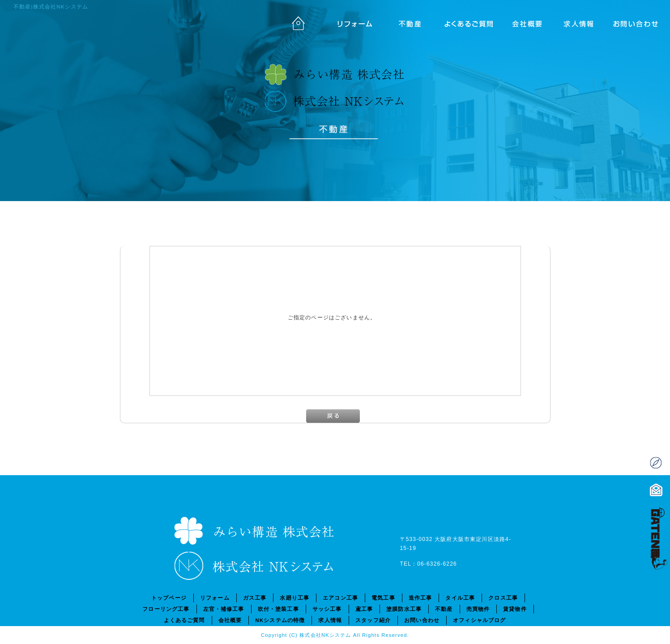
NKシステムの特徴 (280, 620)
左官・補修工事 (224, 609)
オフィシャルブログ (479, 620)
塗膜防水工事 (404, 609)
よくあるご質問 (466, 22)
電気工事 (383, 598)
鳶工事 (364, 609)
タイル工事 (460, 598)
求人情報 (583, 22)
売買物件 (478, 609)
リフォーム (350, 22)
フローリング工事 (166, 609)
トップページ (292, 22)
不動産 (408, 22)
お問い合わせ (641, 22)
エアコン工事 (340, 598)
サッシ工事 (327, 609)
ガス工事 (255, 598)
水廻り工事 (294, 598)
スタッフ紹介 (373, 620)
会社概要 (525, 22)
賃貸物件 (515, 609)
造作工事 (420, 598)
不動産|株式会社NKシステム (51, 6)
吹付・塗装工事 (278, 609)
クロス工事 (503, 598)
